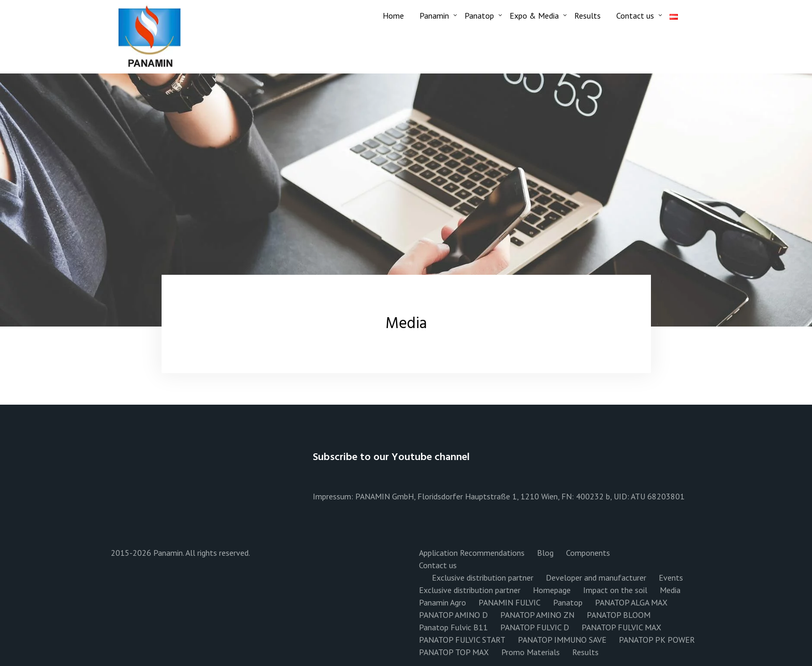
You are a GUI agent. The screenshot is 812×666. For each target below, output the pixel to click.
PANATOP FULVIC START (462, 640)
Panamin (434, 16)
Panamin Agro (443, 602)
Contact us (635, 16)
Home (393, 16)
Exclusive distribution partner (483, 578)
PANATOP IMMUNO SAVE (562, 640)
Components (588, 553)
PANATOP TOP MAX (454, 652)
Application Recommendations (472, 553)
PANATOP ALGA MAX (631, 602)
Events (671, 578)
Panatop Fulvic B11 (453, 627)
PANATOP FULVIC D (535, 627)
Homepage (552, 590)
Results (588, 16)
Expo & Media (534, 16)
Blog (545, 553)
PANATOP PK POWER (657, 640)
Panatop (479, 16)
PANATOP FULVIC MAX (621, 627)
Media (670, 590)
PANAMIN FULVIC (510, 602)
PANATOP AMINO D (453, 615)
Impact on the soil (615, 590)
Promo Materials (531, 652)
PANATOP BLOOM (619, 615)
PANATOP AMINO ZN (537, 615)
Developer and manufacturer (596, 578)
